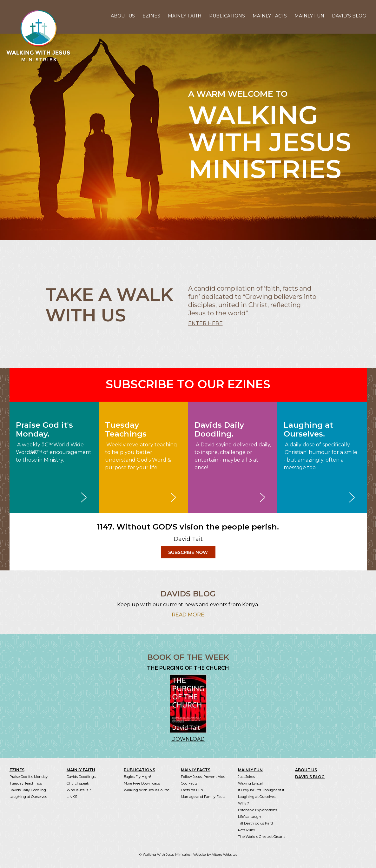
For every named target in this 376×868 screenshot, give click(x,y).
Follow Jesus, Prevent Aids (203, 777)
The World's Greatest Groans (262, 837)
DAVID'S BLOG (349, 16)
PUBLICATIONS (227, 16)
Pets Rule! (246, 830)
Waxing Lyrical (250, 783)
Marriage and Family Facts (203, 797)
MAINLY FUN (309, 16)
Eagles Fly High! (137, 777)
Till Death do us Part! (255, 823)
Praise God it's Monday (29, 777)
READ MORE (188, 615)
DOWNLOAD (188, 739)
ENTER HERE (205, 323)
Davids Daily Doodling (28, 790)
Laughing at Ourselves (28, 797)
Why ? (244, 803)
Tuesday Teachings (26, 783)
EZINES (151, 16)
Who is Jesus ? (79, 790)
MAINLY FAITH (185, 16)
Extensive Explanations (257, 810)
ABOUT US (123, 16)
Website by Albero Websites (215, 855)
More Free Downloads (142, 783)
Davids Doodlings (81, 777)
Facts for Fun (192, 790)
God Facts (189, 783)
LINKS (72, 797)
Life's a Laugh (250, 817)
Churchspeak (78, 783)
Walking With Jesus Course (147, 790)
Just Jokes (246, 777)
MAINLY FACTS (270, 16)
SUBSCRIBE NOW (188, 552)
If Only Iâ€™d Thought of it (261, 790)
